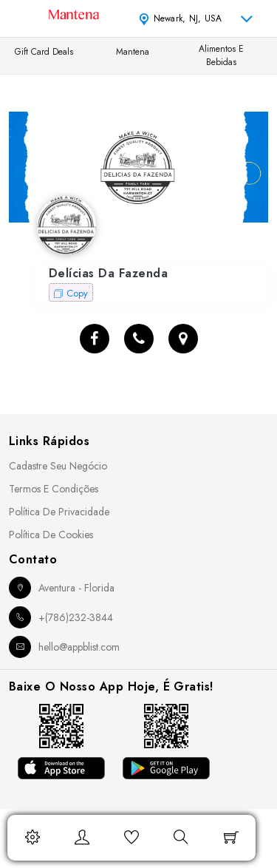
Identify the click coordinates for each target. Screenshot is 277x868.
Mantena (133, 52)
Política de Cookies (51, 535)
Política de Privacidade (59, 512)
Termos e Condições (54, 489)
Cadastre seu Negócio (58, 466)
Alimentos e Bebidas (221, 55)
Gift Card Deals (44, 52)
